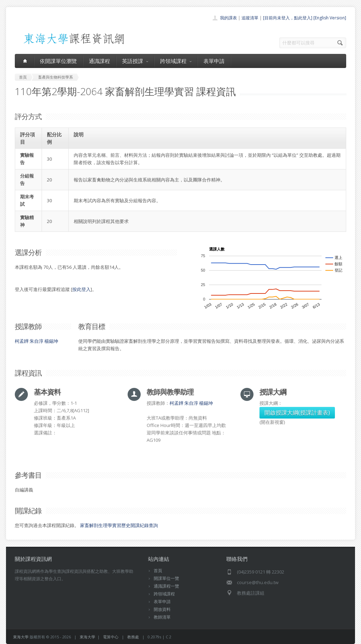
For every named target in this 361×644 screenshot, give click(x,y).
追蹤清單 (250, 18)
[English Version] (330, 18)
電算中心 (111, 637)
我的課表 (228, 18)
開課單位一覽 (166, 578)
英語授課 (135, 61)
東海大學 (21, 637)
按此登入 (81, 289)
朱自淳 (36, 341)
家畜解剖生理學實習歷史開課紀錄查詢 (119, 525)
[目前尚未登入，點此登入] (288, 18)
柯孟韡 (22, 341)
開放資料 (162, 609)
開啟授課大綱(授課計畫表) (297, 413)
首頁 (158, 571)
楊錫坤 (51, 341)
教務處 (133, 637)
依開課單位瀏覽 (58, 61)
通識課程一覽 (166, 586)
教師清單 (162, 617)
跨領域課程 (176, 61)
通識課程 (99, 61)
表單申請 (214, 61)
